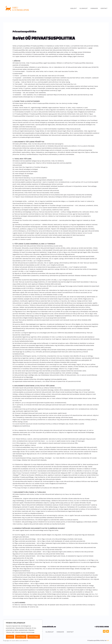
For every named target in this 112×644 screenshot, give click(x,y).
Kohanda (10, 637)
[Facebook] (104, 631)
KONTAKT (104, 8)
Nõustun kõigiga (34, 637)
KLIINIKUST (84, 8)
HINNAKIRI (94, 8)
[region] (23, 630)
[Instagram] (108, 631)
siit (108, 640)
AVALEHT (74, 8)
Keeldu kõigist (21, 637)
